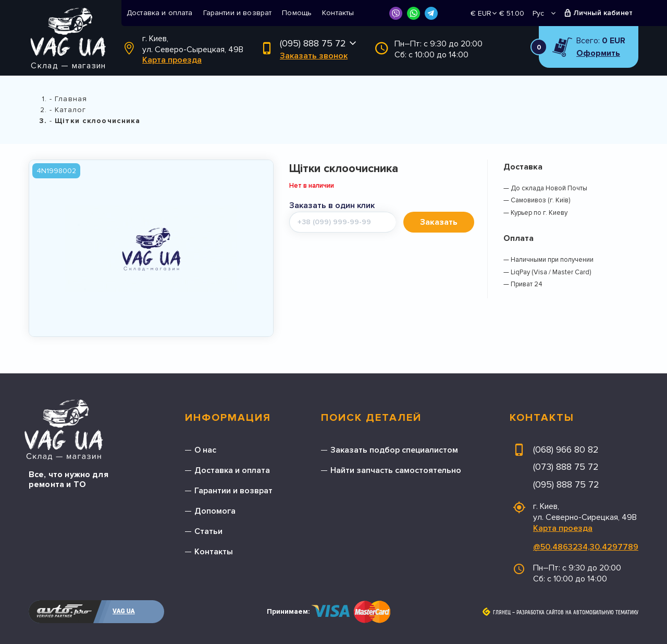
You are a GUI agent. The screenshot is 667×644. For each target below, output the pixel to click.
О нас (205, 450)
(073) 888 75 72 (566, 467)
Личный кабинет (603, 13)
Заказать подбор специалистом (394, 450)
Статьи (208, 531)
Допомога (215, 511)
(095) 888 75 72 (313, 43)
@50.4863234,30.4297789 (586, 547)
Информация (228, 418)
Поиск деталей (371, 418)
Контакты (338, 13)
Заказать (439, 222)
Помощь (297, 13)
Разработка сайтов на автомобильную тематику (577, 613)
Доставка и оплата (160, 13)
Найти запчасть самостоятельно (396, 470)
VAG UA (124, 611)
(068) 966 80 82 (566, 449)
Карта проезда (172, 60)
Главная (71, 99)
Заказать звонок (314, 56)
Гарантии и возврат (238, 13)
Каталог (70, 110)
